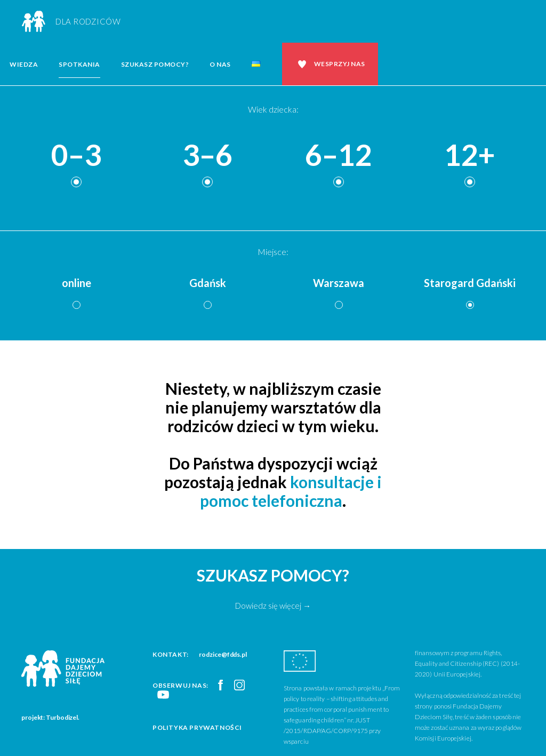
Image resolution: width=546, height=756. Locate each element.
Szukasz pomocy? (155, 64)
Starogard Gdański (470, 283)
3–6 (207, 156)
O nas (220, 64)
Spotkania (79, 64)
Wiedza (24, 64)
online (77, 283)
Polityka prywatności (197, 727)
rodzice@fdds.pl (223, 654)
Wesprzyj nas (340, 64)
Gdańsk (208, 283)
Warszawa (339, 283)
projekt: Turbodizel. (50, 717)
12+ (470, 156)
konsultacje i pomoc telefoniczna (291, 491)
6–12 (339, 156)
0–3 (76, 156)
